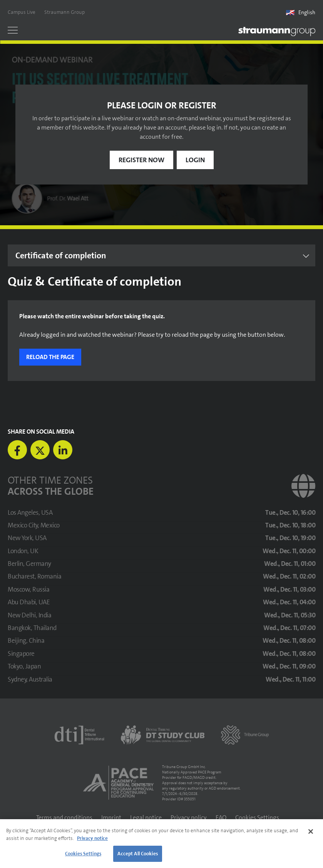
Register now (141, 160)
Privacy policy (189, 817)
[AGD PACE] (118, 783)
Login (195, 160)
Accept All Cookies (137, 854)
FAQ (221, 817)
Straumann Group (64, 12)
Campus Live (22, 12)
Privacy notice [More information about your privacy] (92, 838)
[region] (161, 844)
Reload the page (50, 357)
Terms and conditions (64, 817)
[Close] (311, 831)
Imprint (111, 817)
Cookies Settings (257, 817)
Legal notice (146, 817)
